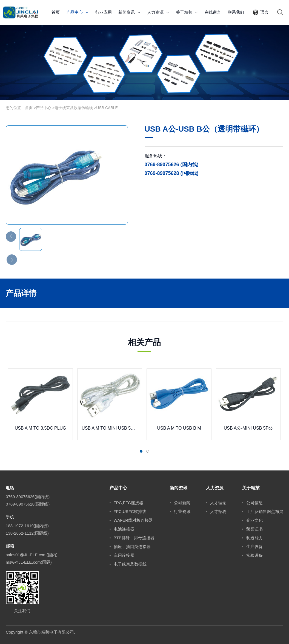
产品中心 (77, 12)
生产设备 (254, 547)
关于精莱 (187, 12)
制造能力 (254, 538)
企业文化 (254, 520)
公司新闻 (182, 503)
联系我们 (236, 12)
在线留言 (213, 12)
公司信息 (254, 503)
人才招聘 (218, 511)
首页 (56, 12)
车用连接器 (124, 555)
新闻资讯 (129, 12)
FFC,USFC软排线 (130, 511)
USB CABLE (107, 108)
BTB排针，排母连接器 (134, 538)
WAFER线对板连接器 (133, 520)
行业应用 (104, 12)
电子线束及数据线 (130, 564)
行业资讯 (182, 511)
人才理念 (218, 503)
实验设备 (254, 555)
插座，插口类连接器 (132, 547)
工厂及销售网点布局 (265, 511)
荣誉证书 (254, 529)
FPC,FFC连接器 (128, 503)
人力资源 (158, 12)
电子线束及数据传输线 (74, 108)
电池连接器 (124, 529)
